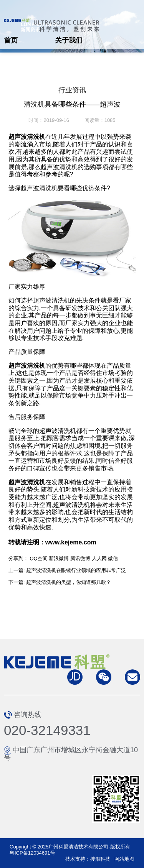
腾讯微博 (80, 558)
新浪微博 (59, 558)
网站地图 (124, 859)
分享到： (18, 558)
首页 (11, 40)
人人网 (99, 558)
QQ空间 (38, 558)
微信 (113, 558)
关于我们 (69, 40)
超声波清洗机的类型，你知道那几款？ (69, 582)
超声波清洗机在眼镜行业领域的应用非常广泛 (76, 570)
